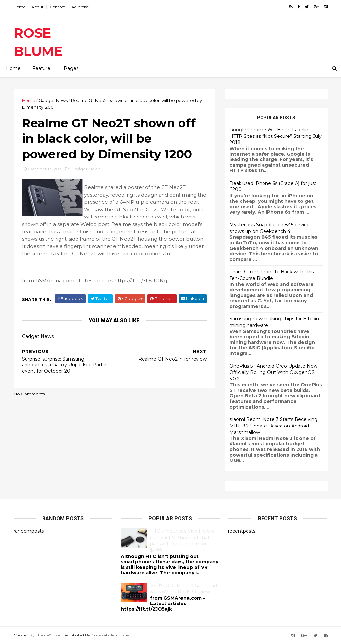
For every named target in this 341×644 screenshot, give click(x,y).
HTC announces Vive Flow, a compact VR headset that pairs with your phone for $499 (182, 541)
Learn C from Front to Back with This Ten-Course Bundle (272, 275)
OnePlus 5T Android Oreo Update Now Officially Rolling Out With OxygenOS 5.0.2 (273, 372)
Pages (71, 68)
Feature (41, 68)
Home (19, 7)
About (37, 7)
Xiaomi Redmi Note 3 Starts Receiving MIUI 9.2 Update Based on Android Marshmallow (273, 426)
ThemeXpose (48, 635)
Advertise (80, 7)
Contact (57, 7)
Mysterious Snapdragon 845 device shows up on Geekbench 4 (270, 228)
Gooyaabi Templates (111, 635)
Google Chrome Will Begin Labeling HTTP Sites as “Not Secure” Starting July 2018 (276, 136)
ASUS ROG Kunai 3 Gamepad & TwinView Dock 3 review (184, 589)
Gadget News (53, 100)
